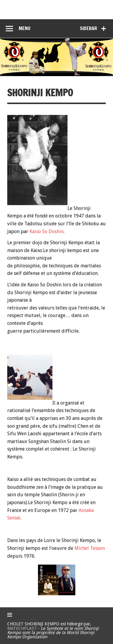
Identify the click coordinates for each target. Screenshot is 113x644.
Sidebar (88, 28)
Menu (25, 28)
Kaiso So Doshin (47, 231)
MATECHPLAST (22, 628)
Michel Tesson (90, 548)
